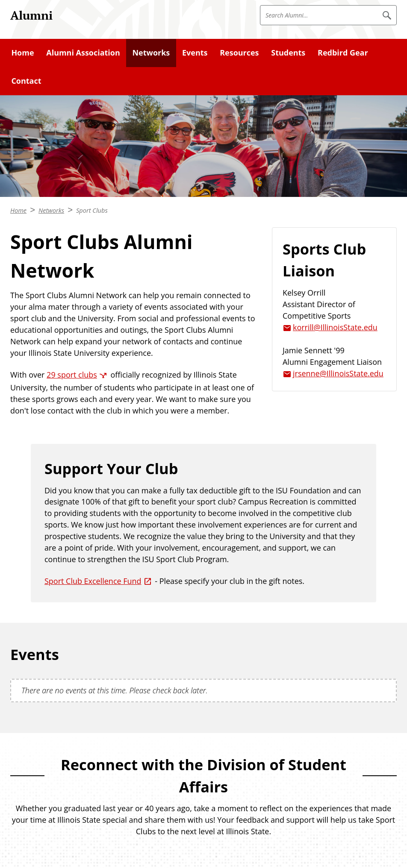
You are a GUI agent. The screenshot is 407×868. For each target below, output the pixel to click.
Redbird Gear (343, 53)
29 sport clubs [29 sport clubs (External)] (72, 375)
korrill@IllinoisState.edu (335, 327)
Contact (26, 81)
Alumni (31, 15)
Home (22, 53)
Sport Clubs (92, 210)
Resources (239, 53)
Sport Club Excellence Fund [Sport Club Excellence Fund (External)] (93, 581)
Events (195, 53)
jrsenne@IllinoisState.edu (338, 373)
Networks (151, 53)
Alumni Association (83, 53)
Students (288, 53)
